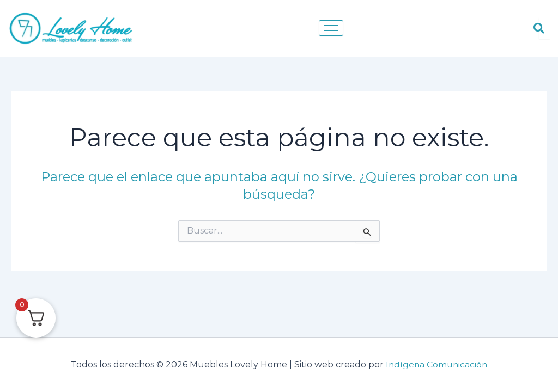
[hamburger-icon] (331, 28)
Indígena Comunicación (437, 365)
